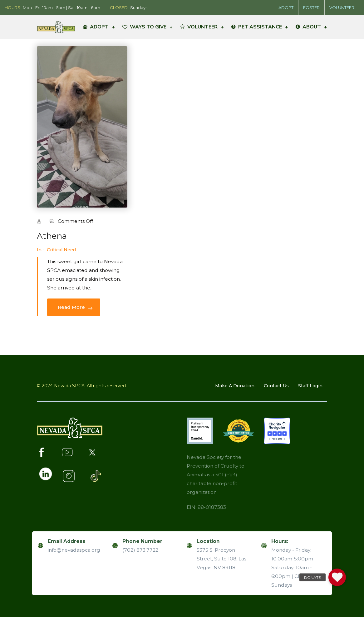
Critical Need (61, 250)
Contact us (276, 386)
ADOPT (286, 8)
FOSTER (311, 8)
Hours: (280, 541)
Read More (74, 307)
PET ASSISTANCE (260, 27)
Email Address (66, 541)
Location (208, 541)
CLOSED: (119, 8)
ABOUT (311, 27)
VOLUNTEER (342, 8)
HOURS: (13, 8)
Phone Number (142, 541)
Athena (52, 236)
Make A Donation (235, 386)
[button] (337, 577)
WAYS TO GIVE (148, 27)
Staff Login (310, 386)
